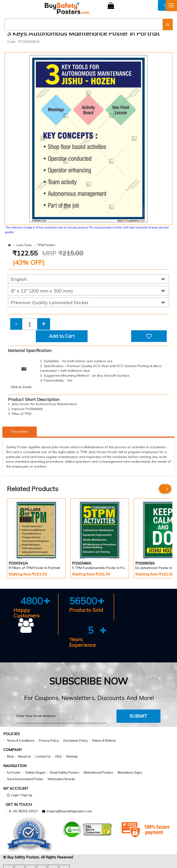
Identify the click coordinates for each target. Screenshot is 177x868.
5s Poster (14, 772)
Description (20, 431)
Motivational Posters (99, 772)
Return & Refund (104, 741)
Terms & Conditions (21, 741)
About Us (24, 756)
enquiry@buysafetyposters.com (69, 811)
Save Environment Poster (25, 779)
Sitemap (72, 756)
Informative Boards (61, 779)
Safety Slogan (35, 772)
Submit (138, 716)
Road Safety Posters (65, 772)
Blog (10, 756)
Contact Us (43, 756)
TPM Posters (46, 245)
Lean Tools (24, 245)
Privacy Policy (49, 741)
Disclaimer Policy (76, 741)
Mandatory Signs (130, 772)
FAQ (58, 756)
